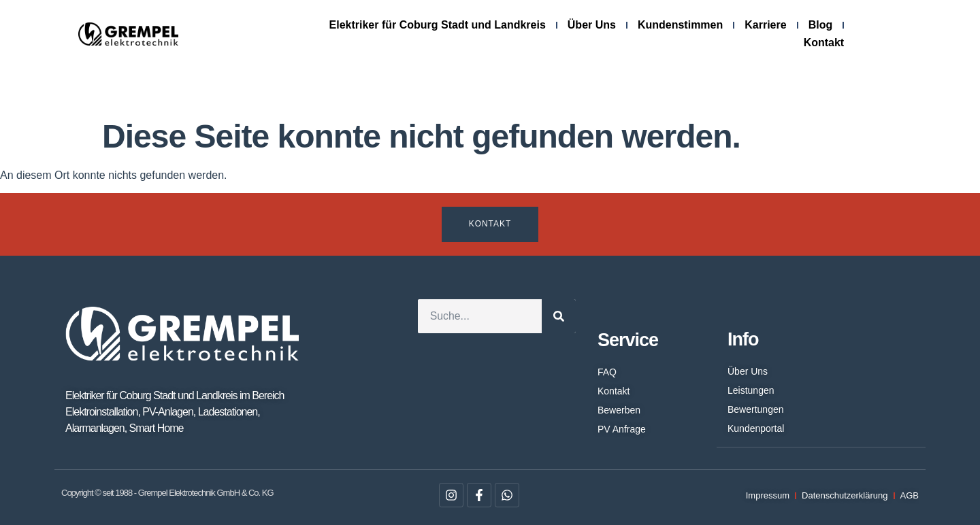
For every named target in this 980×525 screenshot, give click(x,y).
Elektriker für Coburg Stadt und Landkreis (438, 25)
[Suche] (559, 316)
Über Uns (592, 25)
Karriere (765, 25)
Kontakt (824, 43)
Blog (821, 25)
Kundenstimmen (680, 25)
